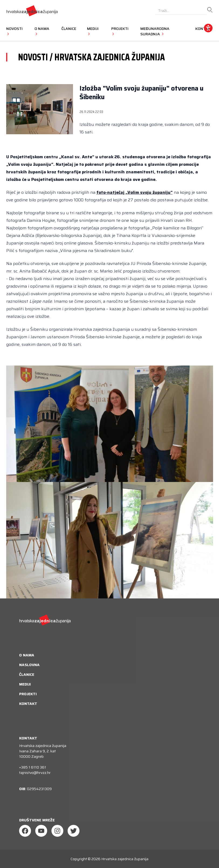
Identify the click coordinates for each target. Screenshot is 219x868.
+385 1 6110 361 (33, 767)
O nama (27, 655)
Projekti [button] (120, 31)
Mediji (25, 684)
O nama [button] (42, 31)
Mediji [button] (93, 31)
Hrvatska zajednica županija (125, 859)
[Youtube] (41, 831)
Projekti (28, 694)
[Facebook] (25, 831)
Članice (69, 29)
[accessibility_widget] (208, 28)
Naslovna (29, 665)
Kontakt (28, 704)
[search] (210, 10)
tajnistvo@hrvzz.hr (35, 773)
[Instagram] (57, 831)
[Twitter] (74, 831)
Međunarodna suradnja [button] (155, 31)
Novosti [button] (14, 31)
